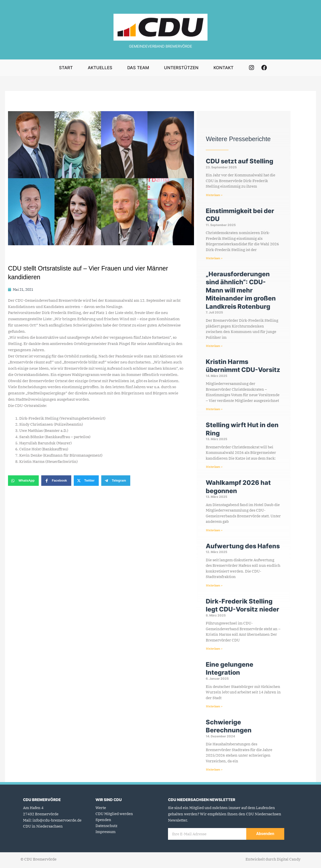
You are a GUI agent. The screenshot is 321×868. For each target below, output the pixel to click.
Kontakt (223, 68)
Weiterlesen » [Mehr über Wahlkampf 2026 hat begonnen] (214, 531)
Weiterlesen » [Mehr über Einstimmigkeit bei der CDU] (214, 258)
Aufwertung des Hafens (243, 547)
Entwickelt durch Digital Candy (273, 861)
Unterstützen (181, 68)
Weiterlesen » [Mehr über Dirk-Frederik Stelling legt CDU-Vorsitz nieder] (214, 650)
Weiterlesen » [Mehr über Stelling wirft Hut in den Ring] (214, 468)
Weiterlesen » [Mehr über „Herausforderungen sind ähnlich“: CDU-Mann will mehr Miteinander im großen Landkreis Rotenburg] (214, 346)
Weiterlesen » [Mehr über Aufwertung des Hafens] (214, 587)
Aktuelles (100, 68)
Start (66, 68)
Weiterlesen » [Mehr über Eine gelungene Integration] (214, 708)
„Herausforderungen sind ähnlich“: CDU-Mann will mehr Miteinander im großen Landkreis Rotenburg (241, 291)
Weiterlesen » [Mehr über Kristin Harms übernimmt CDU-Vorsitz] (214, 410)
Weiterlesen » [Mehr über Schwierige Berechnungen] (214, 772)
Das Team (138, 68)
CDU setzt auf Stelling (239, 161)
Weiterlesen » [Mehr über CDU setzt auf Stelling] (214, 195)
